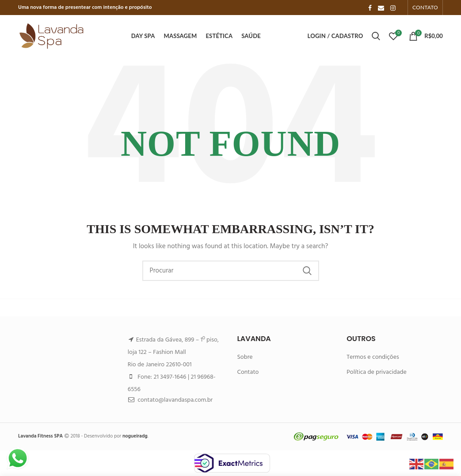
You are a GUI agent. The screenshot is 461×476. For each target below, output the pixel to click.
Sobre (245, 357)
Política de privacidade (377, 372)
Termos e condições (373, 357)
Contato (248, 372)
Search (307, 271)
